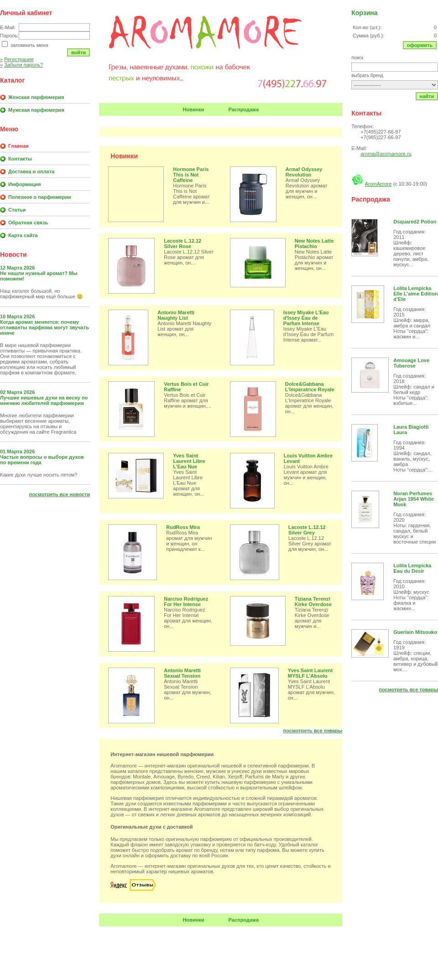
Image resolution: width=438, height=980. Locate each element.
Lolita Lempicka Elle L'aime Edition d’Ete (415, 294)
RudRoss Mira (183, 527)
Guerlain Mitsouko (415, 632)
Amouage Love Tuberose (411, 363)
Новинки (193, 109)
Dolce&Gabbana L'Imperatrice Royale (310, 387)
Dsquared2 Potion (415, 222)
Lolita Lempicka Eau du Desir (412, 568)
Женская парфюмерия (36, 97)
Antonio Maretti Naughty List (176, 315)
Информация (24, 184)
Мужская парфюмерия (36, 110)
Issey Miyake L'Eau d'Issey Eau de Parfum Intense (306, 318)
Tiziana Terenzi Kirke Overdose (313, 601)
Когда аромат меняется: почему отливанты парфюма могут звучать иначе (44, 327)
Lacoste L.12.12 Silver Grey (307, 530)
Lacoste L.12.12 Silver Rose (182, 244)
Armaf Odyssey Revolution (304, 172)
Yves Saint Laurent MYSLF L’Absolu (310, 673)
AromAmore (378, 184)
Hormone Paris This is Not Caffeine (191, 175)
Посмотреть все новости (60, 494)
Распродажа (244, 109)
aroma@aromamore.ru (386, 154)
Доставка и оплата (31, 171)
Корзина (364, 13)
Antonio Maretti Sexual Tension (182, 673)
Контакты (20, 159)
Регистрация (17, 59)
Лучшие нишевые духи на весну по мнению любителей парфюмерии (44, 400)
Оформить (420, 45)
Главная (18, 146)
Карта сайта (23, 235)
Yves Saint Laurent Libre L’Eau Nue (189, 461)
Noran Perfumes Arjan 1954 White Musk (414, 499)
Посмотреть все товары (313, 731)
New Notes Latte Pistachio (314, 244)
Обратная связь (28, 223)
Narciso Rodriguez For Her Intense (186, 601)
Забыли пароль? (21, 65)
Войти (78, 52)
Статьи (17, 210)
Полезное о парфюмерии (40, 197)
